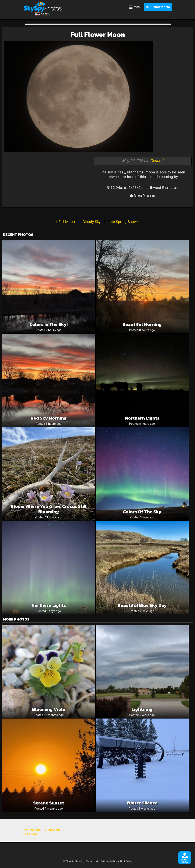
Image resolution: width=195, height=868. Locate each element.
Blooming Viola (49, 709)
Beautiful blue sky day (142, 605)
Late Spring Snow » (123, 222)
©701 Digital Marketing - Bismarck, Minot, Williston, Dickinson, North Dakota (98, 861)
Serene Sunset (49, 803)
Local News (30, 834)
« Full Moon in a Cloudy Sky (78, 222)
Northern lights (142, 418)
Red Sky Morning (49, 418)
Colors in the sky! (49, 324)
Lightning (142, 709)
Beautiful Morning (142, 324)
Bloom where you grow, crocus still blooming (49, 509)
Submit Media (158, 7)
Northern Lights (49, 605)
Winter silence (142, 803)
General (157, 161)
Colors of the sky (142, 512)
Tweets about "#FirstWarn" (42, 830)
